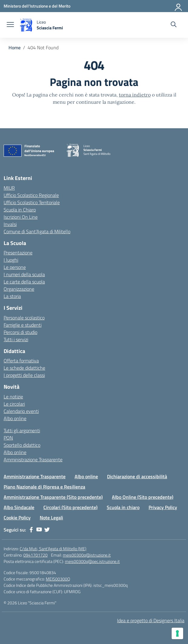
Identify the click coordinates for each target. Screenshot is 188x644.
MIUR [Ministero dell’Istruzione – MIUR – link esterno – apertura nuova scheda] (9, 188)
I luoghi (11, 260)
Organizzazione (19, 289)
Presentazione (18, 253)
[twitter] (47, 530)
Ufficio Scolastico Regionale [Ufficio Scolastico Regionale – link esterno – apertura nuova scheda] (31, 195)
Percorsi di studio (20, 332)
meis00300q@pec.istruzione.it (92, 561)
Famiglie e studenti (23, 325)
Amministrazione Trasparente (33, 459)
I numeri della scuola (24, 274)
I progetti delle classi (24, 375)
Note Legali (51, 518)
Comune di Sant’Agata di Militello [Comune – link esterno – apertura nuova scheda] (37, 231)
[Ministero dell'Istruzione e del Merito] (37, 6)
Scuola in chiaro (123, 507)
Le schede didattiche (24, 368)
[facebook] (31, 530)
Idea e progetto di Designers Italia (151, 620)
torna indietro (135, 95)
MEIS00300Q (58, 579)
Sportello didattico (22, 445)
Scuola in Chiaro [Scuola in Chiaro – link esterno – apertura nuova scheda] (20, 210)
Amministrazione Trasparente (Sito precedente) (53, 497)
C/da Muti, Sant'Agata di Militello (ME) (53, 549)
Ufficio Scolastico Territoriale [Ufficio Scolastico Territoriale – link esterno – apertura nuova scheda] (32, 202)
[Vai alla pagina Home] (15, 47)
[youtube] (39, 530)
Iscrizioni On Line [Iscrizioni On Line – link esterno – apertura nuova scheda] (21, 217)
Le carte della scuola (24, 282)
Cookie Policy (17, 518)
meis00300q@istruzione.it (87, 555)
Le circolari (14, 404)
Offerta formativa (21, 361)
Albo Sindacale (19, 507)
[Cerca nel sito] (174, 25)
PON (8, 438)
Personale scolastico (24, 318)
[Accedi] (179, 6)
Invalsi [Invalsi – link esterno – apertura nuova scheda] (10, 224)
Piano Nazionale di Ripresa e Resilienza (44, 487)
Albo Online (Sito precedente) (143, 497)
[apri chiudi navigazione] (10, 25)
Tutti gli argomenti (22, 430)
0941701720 (35, 555)
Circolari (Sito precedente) (70, 507)
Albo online (15, 418)
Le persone (15, 267)
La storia (12, 296)
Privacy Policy (163, 507)
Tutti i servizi (16, 339)
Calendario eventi (21, 411)
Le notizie (13, 397)
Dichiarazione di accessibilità (137, 476)
